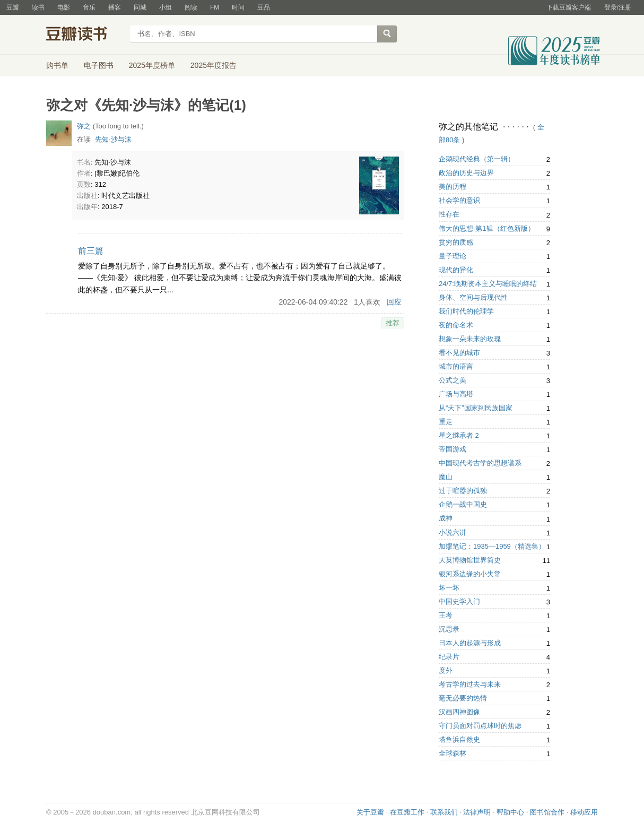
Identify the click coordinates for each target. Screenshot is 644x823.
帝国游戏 (452, 449)
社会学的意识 (459, 200)
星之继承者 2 (459, 435)
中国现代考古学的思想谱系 (480, 463)
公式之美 (452, 380)
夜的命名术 (456, 325)
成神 (446, 518)
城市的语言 (456, 366)
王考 (446, 615)
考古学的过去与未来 (470, 684)
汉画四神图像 (459, 712)
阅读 (191, 7)
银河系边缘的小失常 (470, 574)
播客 (115, 7)
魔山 (446, 477)
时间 (238, 7)
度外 (446, 670)
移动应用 (584, 812)
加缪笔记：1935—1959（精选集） (492, 546)
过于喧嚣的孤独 (463, 491)
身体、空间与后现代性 (473, 297)
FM (215, 7)
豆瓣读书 (85, 35)
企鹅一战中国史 (463, 504)
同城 (140, 7)
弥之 (84, 126)
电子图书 (99, 65)
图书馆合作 (547, 812)
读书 (38, 7)
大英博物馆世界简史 (470, 560)
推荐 (393, 323)
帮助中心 (510, 812)
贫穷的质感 (456, 242)
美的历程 (452, 187)
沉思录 (449, 629)
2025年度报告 (214, 65)
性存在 (449, 214)
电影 (64, 7)
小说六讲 (452, 532)
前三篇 (91, 251)
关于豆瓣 (370, 812)
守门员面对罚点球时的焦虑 (480, 726)
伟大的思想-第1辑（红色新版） (487, 228)
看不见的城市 (459, 353)
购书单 (57, 65)
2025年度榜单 (152, 65)
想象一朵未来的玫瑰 (470, 339)
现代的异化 (456, 270)
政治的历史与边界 (466, 173)
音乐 (89, 7)
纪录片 (449, 657)
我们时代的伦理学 (466, 311)
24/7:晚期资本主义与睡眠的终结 (488, 284)
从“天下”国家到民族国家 (476, 408)
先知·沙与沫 (113, 139)
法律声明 (477, 812)
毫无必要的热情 (463, 698)
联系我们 (444, 812)
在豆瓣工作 (407, 812)
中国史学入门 (459, 601)
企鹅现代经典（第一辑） (477, 159)
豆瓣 (13, 7)
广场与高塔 (456, 394)
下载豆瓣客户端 (569, 7)
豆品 (264, 7)
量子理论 (452, 256)
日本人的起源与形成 (470, 643)
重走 (446, 422)
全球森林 (452, 753)
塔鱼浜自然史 (459, 739)
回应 (394, 302)
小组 (166, 7)
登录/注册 (618, 7)
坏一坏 (449, 588)
